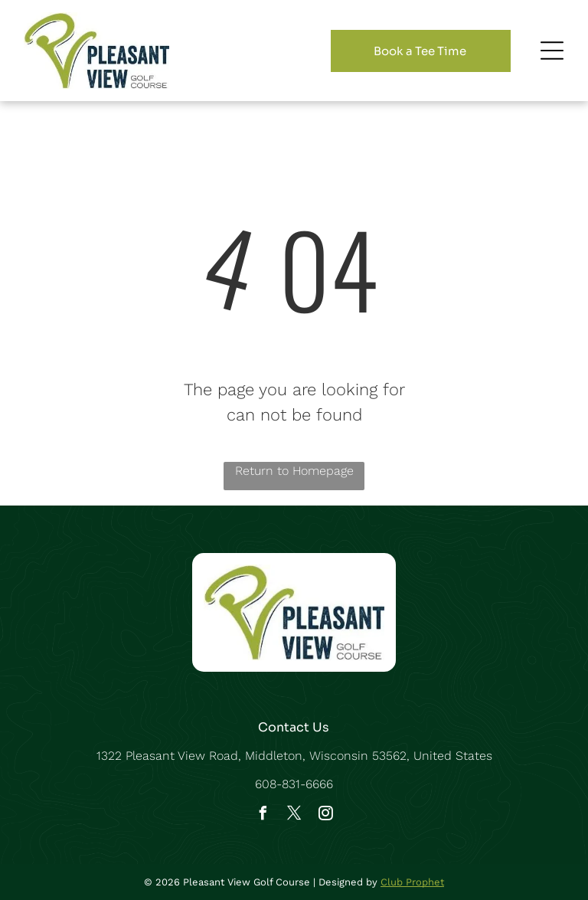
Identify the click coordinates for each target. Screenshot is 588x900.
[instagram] (325, 815)
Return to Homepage (294, 471)
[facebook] (263, 815)
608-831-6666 (294, 784)
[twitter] (294, 815)
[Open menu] (552, 51)
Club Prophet (412, 882)
